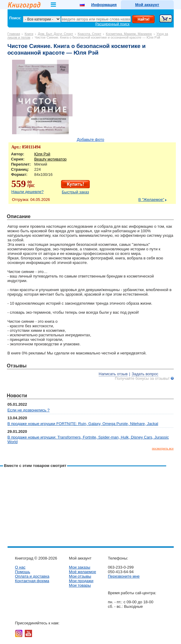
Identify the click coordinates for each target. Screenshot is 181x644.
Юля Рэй (42, 154)
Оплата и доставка (32, 576)
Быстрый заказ (76, 192)
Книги (29, 34)
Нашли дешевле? (28, 192)
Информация (104, 5)
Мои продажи (81, 581)
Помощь (23, 572)
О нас (20, 567)
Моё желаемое (82, 572)
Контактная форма (32, 581)
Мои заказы (80, 567)
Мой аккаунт (147, 5)
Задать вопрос (145, 374)
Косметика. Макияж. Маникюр (129, 34)
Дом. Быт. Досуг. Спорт (55, 34)
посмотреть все (163, 448)
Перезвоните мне (124, 576)
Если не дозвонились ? (29, 410)
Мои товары (80, 585)
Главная (14, 34)
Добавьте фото (90, 140)
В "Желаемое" (151, 200)
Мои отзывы (80, 576)
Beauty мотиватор (50, 159)
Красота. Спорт (89, 34)
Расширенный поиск (113, 24)
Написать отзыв (113, 374)
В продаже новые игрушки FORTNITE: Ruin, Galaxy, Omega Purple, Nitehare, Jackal (83, 424)
